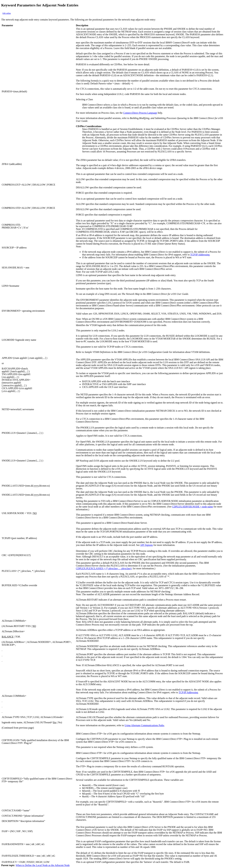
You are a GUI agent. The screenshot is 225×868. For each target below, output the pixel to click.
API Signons (146, 545)
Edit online (7, 13)
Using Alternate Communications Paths (144, 725)
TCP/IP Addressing (200, 255)
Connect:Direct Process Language (140, 113)
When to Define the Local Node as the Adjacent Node (43, 865)
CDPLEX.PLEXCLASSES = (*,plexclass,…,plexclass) (104, 568)
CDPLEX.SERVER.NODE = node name (192, 507)
